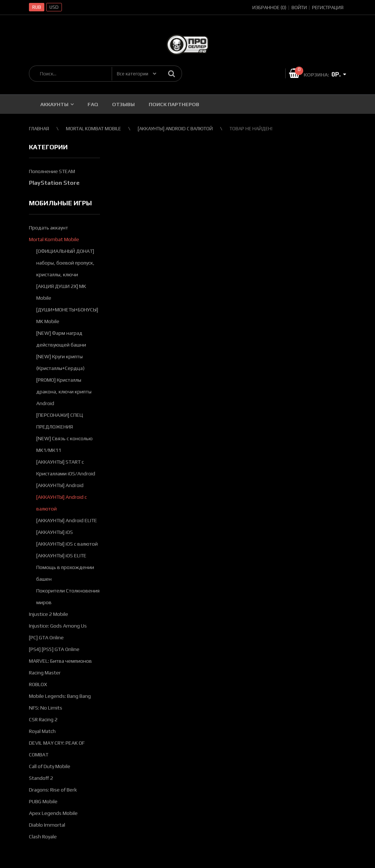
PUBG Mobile (43, 801)
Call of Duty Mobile (50, 766)
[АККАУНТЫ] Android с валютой (175, 129)
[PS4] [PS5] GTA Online (54, 649)
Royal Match (42, 731)
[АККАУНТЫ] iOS (55, 532)
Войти (299, 8)
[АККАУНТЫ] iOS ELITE (61, 555)
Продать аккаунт (49, 228)
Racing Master (45, 673)
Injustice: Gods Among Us (58, 626)
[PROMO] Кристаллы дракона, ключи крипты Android (64, 392)
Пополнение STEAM (52, 171)
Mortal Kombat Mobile (54, 239)
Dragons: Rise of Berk (53, 790)
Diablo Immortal (47, 825)
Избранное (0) (269, 8)
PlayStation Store (54, 183)
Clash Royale (43, 837)
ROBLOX (38, 684)
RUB (37, 7)
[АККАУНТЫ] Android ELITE (67, 520)
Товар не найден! (251, 129)
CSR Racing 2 (43, 719)
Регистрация (328, 8)
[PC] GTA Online (46, 637)
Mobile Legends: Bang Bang (60, 696)
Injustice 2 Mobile (49, 614)
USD (54, 7)
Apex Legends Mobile (53, 813)
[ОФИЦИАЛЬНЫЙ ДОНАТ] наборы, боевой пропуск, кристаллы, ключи (65, 263)
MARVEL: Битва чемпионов (60, 661)
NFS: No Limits (46, 708)
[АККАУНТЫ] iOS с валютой (67, 544)
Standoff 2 (41, 778)
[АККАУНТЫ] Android (60, 485)
